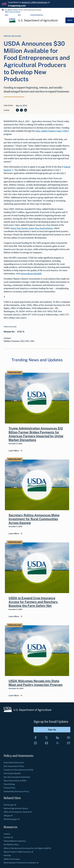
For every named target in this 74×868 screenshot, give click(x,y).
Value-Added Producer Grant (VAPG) (52, 131)
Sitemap (7, 855)
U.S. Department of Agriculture (38, 20)
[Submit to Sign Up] (52, 730)
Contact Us (8, 837)
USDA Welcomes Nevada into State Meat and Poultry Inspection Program (36, 683)
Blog (19, 15)
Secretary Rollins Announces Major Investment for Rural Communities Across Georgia (34, 519)
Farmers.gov (10, 805)
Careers (7, 834)
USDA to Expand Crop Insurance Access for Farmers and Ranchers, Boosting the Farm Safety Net (33, 602)
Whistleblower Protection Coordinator (21, 863)
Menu (70, 20)
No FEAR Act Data (11, 844)
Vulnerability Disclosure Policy (16, 791)
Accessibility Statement (14, 762)
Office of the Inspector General (18, 812)
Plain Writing (9, 784)
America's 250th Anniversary (36, 2)
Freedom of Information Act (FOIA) (18, 770)
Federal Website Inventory (15, 841)
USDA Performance (12, 859)
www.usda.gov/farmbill (31, 274)
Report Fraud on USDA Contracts (18, 852)
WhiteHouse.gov (12, 819)
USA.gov (8, 816)
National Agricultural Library (16, 808)
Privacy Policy (9, 788)
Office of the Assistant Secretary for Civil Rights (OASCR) (27, 848)
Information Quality (12, 773)
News (6, 15)
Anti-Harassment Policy (14, 766)
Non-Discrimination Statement (17, 777)
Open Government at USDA (15, 781)
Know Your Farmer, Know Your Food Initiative (32, 228)
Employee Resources (37, 15)
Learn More (14, 451)
